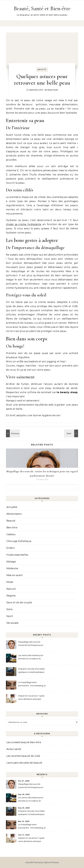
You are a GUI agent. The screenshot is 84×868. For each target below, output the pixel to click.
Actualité (12, 507)
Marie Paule (53, 90)
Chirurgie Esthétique (19, 541)
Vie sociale (12, 623)
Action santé (14, 749)
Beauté (42, 69)
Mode (10, 582)
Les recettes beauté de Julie (23, 756)
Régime (11, 596)
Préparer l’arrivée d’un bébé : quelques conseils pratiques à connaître (32, 671)
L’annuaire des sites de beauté (24, 763)
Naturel (11, 589)
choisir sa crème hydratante (24, 224)
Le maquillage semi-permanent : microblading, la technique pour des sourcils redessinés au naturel (32, 684)
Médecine (12, 568)
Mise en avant (14, 575)
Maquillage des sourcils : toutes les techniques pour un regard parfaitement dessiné (31, 644)
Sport (10, 616)
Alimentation (14, 514)
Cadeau (11, 534)
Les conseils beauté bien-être (24, 742)
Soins (9, 609)
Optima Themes (51, 862)
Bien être (12, 528)
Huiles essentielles (17, 555)
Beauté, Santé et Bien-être (42, 8)
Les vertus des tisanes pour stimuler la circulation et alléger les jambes (31, 657)
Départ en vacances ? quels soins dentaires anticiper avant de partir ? (31, 698)
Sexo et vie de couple (19, 602)
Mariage (11, 562)
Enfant (10, 548)
